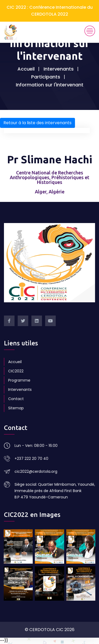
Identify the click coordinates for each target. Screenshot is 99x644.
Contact (16, 399)
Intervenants (59, 69)
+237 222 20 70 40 (31, 458)
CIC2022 (16, 371)
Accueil (26, 69)
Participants (46, 77)
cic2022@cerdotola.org (36, 471)
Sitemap (16, 408)
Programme (19, 380)
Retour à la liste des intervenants (37, 123)
